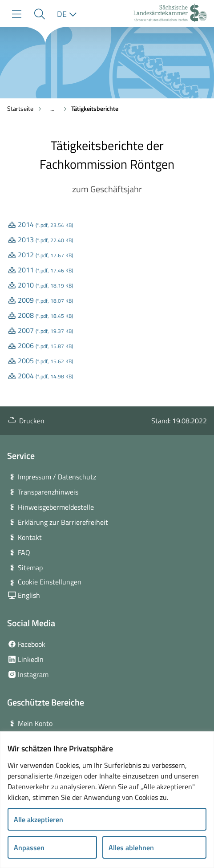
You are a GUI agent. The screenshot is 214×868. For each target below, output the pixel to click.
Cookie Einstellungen (50, 582)
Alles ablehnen (131, 848)
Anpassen (29, 848)
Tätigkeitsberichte (95, 108)
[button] (39, 14)
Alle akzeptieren (38, 819)
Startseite (20, 108)
